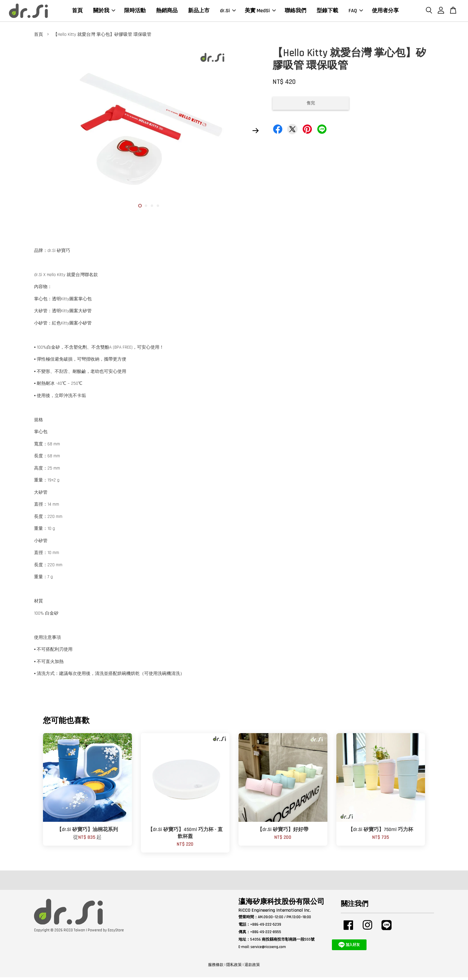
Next (255, 133)
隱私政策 (234, 967)
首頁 (77, 12)
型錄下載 (327, 12)
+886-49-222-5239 (266, 927)
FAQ (356, 12)
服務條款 (216, 967)
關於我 (104, 12)
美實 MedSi (260, 12)
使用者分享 (385, 12)
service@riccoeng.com (268, 949)
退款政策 (252, 967)
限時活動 (135, 12)
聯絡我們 (295, 12)
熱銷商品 (167, 12)
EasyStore (116, 933)
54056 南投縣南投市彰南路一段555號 (282, 942)
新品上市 (199, 12)
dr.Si (228, 12)
